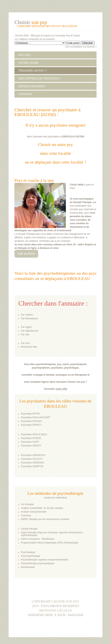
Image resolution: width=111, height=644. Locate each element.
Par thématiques (29, 318)
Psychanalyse (28, 552)
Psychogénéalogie (30, 556)
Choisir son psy (65, 601)
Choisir (31, 22)
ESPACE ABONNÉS (32, 86)
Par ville (25, 335)
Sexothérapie (28, 567)
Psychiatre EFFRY (30, 414)
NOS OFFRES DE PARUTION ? (39, 78)
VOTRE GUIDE (28, 63)
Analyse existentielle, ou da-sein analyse (42, 508)
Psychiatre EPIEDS (31, 438)
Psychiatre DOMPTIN (32, 466)
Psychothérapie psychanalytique (38, 563)
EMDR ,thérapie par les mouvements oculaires (45, 519)
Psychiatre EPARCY (31, 425)
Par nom (25, 343)
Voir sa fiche (26, 254)
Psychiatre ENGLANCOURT (36, 417)
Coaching (26, 515)
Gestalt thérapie (29, 529)
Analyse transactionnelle (34, 512)
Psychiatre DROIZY (31, 446)
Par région (26, 327)
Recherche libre (29, 347)
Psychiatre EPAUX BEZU (34, 434)
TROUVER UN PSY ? (33, 71)
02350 (80, 137)
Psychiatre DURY (30, 442)
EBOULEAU (69, 137)
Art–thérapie (27, 504)
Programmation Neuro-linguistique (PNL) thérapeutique (50, 543)
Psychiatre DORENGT (33, 463)
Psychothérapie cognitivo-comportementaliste (45, 560)
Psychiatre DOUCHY (32, 459)
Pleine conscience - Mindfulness (38, 539)
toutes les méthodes (55, 498)
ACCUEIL (25, 55)
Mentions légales (55, 610)
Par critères (27, 315)
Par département (30, 331)
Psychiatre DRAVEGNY (33, 455)
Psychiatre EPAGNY (31, 421)
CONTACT (25, 94)
